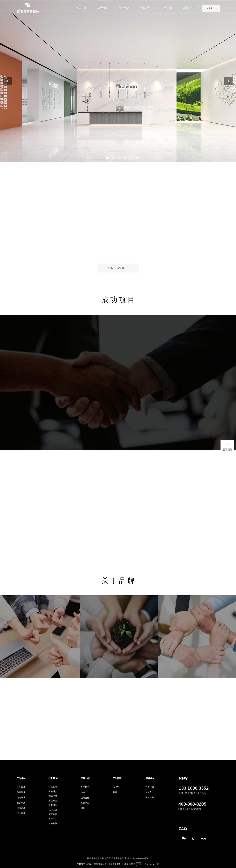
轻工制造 (53, 805)
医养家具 (21, 803)
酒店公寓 (53, 814)
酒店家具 (21, 808)
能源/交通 (53, 796)
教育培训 (53, 810)
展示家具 (21, 813)
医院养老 (53, 801)
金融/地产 (53, 791)
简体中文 (209, 8)
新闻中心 (53, 823)
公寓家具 (21, 798)
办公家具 (29, 787)
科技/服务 (53, 787)
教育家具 (21, 792)
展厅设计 (53, 819)
